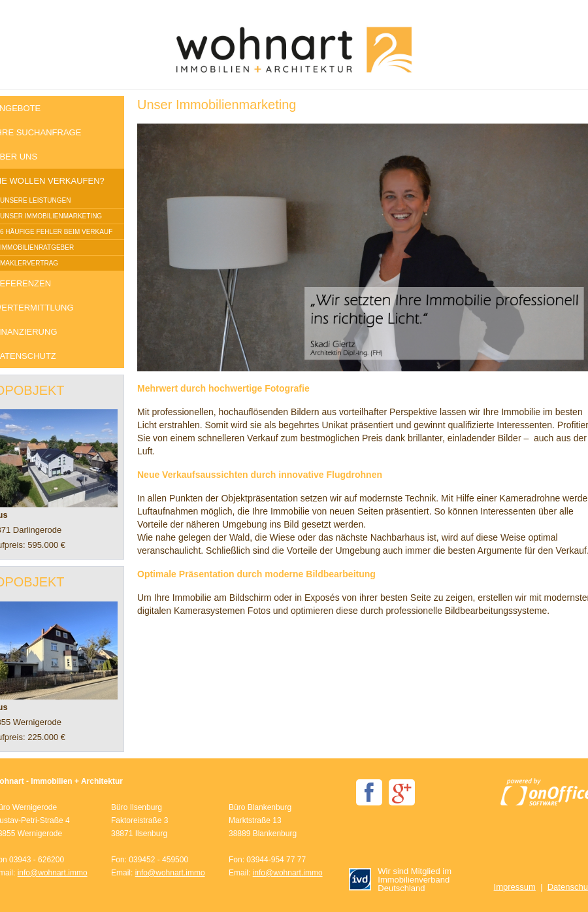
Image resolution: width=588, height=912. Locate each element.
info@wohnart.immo (53, 873)
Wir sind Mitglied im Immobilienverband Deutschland (400, 880)
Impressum (515, 887)
